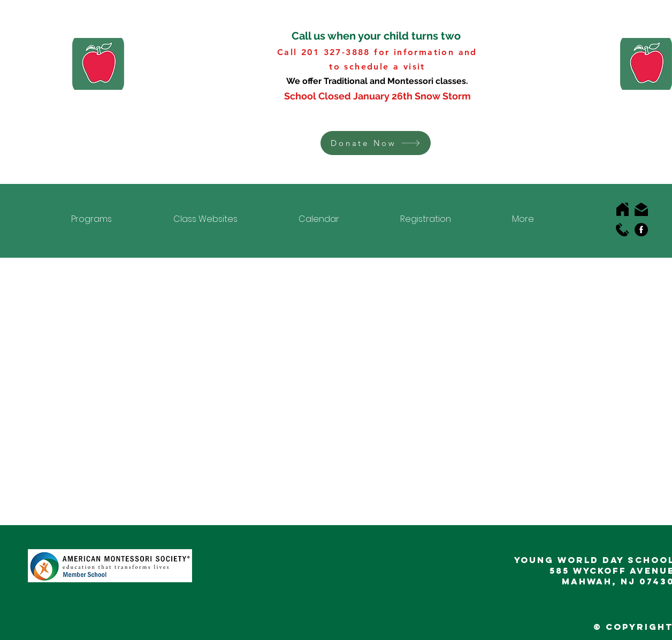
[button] (376, 143)
